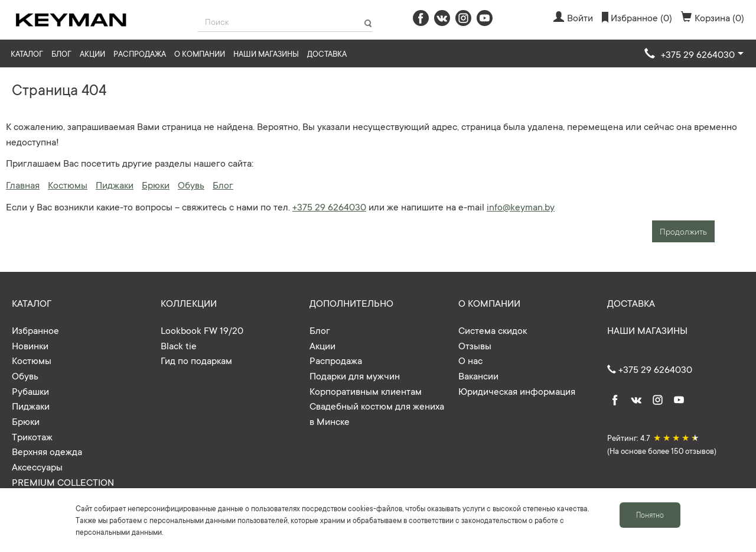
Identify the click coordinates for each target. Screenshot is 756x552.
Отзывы (475, 345)
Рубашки (30, 391)
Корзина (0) (713, 17)
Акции (92, 53)
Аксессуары (37, 466)
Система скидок (493, 330)
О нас (470, 360)
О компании (200, 53)
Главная (23, 184)
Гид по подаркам (196, 360)
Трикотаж (32, 436)
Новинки (30, 345)
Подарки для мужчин (355, 375)
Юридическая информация (517, 391)
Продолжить (683, 231)
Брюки (156, 184)
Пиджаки (115, 184)
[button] (694, 54)
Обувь (191, 184)
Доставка (327, 53)
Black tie (179, 345)
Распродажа (140, 53)
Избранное (35, 330)
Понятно (650, 515)
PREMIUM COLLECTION (63, 482)
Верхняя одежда (47, 451)
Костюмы (68, 184)
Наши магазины (266, 53)
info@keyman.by (521, 206)
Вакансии (478, 375)
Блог (61, 53)
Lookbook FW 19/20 (202, 330)
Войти (573, 17)
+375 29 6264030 (329, 206)
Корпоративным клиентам (366, 391)
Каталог (27, 53)
